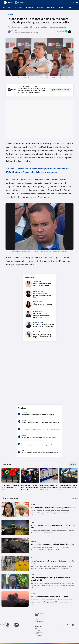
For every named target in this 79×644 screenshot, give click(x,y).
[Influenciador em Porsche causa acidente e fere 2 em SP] (39, 437)
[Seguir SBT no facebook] (67, 625)
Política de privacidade (39, 621)
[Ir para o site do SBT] (16, 625)
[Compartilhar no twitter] (70, 32)
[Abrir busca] (73, 3)
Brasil (70, 8)
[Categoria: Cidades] (33, 541)
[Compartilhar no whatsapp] (66, 32)
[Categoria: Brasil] (33, 522)
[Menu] (77, 3)
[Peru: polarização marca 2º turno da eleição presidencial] (39, 444)
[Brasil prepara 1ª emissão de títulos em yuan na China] (39, 414)
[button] (11, 481)
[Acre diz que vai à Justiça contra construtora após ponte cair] (39, 452)
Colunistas (51, 8)
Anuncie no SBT (39, 614)
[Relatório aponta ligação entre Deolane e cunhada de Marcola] (39, 422)
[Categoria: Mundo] (33, 505)
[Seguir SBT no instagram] (61, 625)
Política (62, 8)
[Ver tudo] (73, 464)
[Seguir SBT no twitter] (73, 625)
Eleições (40, 8)
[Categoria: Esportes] (34, 558)
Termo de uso (38, 627)
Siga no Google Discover (60, 90)
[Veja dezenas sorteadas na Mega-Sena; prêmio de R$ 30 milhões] (39, 429)
